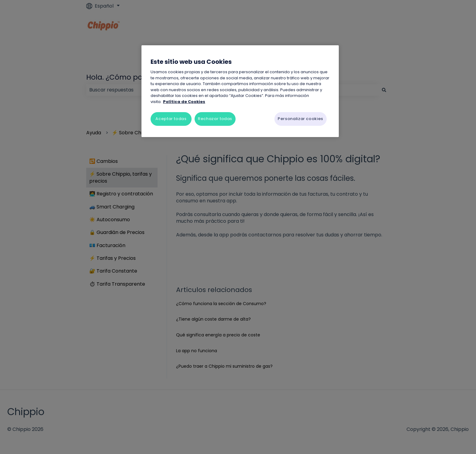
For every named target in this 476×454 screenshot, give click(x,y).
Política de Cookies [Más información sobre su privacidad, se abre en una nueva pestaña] (184, 102)
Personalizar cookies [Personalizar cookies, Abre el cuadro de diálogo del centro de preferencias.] (301, 119)
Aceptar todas (171, 119)
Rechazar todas (215, 119)
